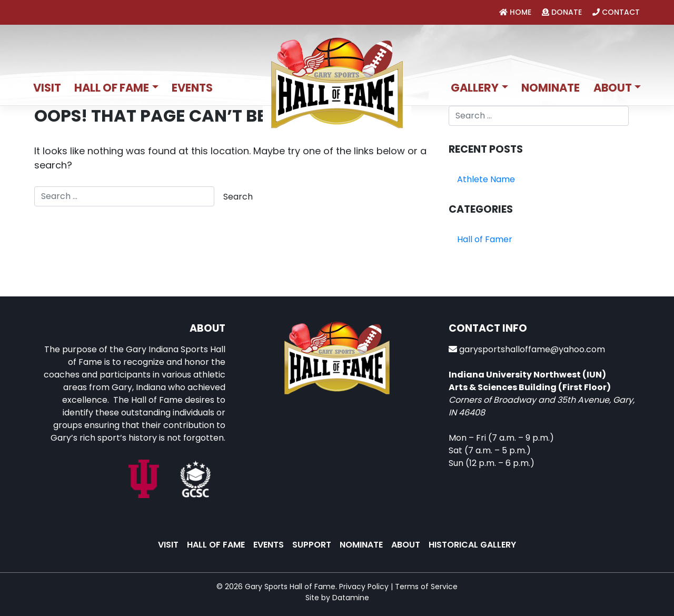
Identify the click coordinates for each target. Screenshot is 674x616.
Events (192, 88)
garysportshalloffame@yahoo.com (532, 349)
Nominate (551, 88)
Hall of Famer (485, 239)
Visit (47, 88)
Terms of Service (426, 587)
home (515, 12)
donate (562, 12)
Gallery (475, 88)
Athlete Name (486, 179)
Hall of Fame (112, 88)
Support (312, 545)
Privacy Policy (364, 587)
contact (616, 12)
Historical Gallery (472, 545)
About (613, 88)
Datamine (351, 598)
